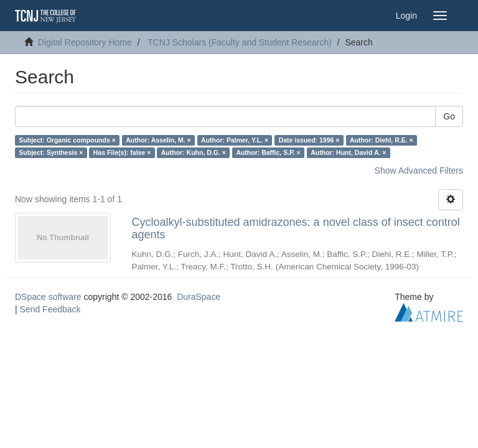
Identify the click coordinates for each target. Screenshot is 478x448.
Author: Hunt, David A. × (348, 152)
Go (449, 116)
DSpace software (48, 297)
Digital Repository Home (85, 42)
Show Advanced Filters (419, 170)
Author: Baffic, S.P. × (268, 152)
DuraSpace (199, 297)
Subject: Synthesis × (51, 152)
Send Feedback (50, 309)
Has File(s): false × (122, 152)
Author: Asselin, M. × (158, 140)
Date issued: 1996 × (309, 140)
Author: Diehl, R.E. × (382, 140)
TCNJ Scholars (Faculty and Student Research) (240, 42)
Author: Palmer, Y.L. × (235, 140)
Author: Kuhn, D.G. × (194, 152)
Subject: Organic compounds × (67, 140)
